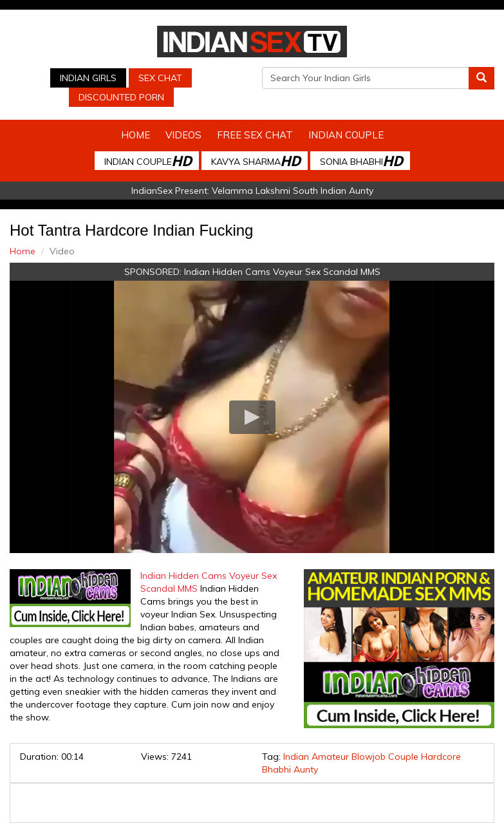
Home (135, 135)
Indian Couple (346, 135)
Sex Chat (160, 78)
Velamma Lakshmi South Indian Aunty (293, 191)
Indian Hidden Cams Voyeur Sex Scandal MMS (282, 272)
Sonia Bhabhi (361, 161)
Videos (183, 135)
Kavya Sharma (256, 161)
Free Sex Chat (255, 135)
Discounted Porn (121, 97)
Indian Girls (88, 78)
